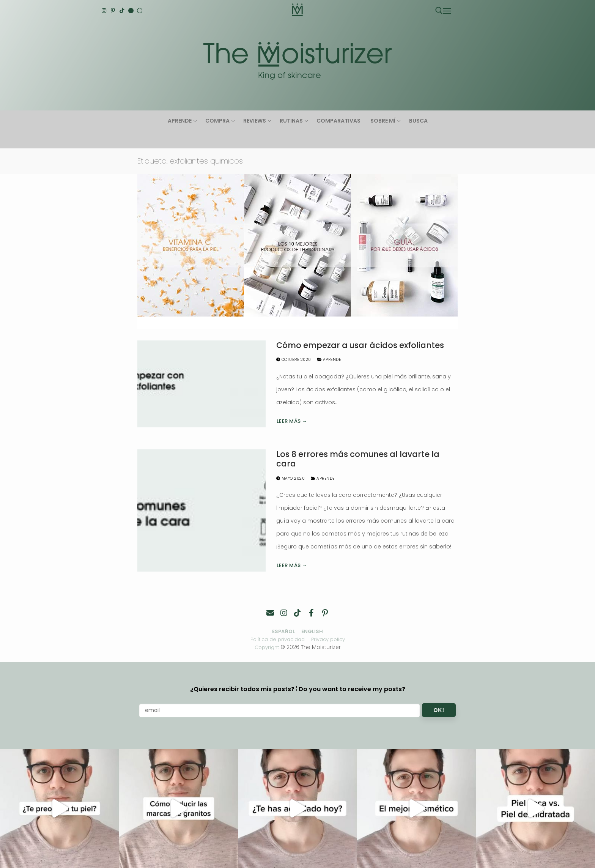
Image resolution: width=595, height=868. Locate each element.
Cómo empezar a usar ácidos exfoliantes (360, 345)
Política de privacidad (276, 640)
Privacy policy (331, 640)
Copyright (267, 647)
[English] (131, 11)
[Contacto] (270, 613)
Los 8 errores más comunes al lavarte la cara (358, 459)
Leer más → (292, 421)
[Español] (140, 11)
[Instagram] (104, 11)
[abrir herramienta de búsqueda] (439, 11)
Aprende (329, 360)
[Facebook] (311, 613)
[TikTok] (122, 11)
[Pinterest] (113, 11)
